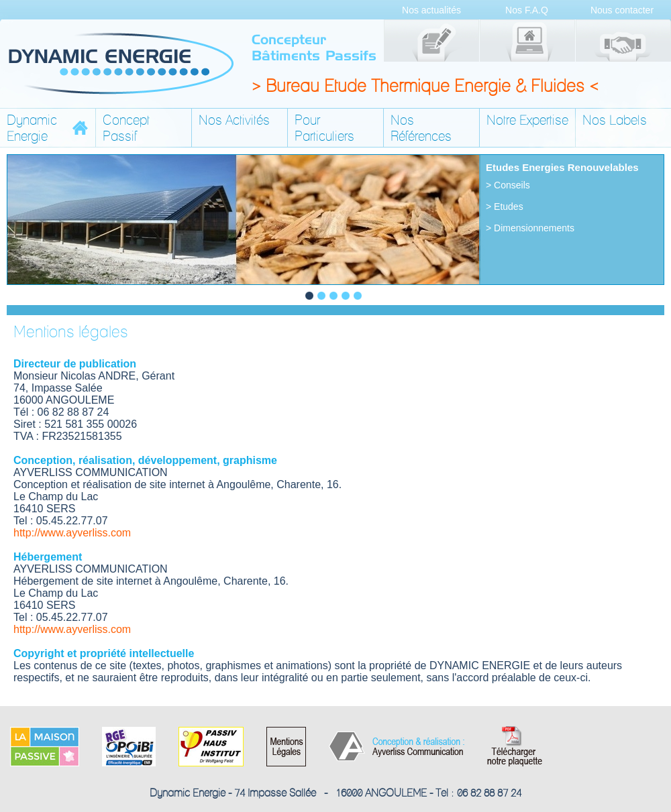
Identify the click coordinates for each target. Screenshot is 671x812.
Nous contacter (622, 10)
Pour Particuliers (324, 128)
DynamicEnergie (32, 128)
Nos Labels (615, 120)
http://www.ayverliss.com (72, 533)
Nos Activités (234, 120)
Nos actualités (431, 10)
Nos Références (421, 128)
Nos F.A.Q (527, 10)
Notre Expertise (527, 120)
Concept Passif (126, 128)
